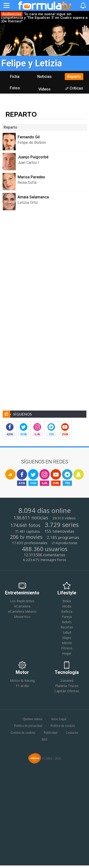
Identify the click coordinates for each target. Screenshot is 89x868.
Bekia (67, 601)
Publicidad (51, 733)
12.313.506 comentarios (44, 555)
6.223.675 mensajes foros (45, 560)
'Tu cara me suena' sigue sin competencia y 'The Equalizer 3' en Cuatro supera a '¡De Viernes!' (44, 18)
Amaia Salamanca (33, 197)
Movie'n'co (22, 617)
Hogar (67, 654)
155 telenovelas (59, 531)
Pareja (67, 617)
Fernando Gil (29, 137)
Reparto (74, 77)
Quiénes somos (33, 719)
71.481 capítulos (28, 532)
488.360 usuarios (45, 549)
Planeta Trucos (67, 686)
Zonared (67, 680)
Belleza (67, 611)
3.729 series (62, 525)
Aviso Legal (59, 719)
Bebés (67, 622)
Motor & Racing (22, 680)
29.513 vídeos (64, 518)
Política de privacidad (28, 726)
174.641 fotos (25, 525)
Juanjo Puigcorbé (33, 157)
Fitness (67, 648)
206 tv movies (26, 537)
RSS (44, 740)
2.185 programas (63, 537)
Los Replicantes (22, 601)
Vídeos (44, 89)
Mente (67, 643)
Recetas (67, 627)
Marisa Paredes (31, 177)
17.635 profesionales (30, 543)
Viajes (67, 638)
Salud (67, 632)
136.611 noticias (31, 518)
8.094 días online (45, 511)
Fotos (15, 88)
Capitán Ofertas (67, 691)
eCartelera (22, 606)
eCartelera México (22, 611)
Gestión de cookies (23, 733)
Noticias (44, 77)
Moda (67, 606)
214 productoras (65, 543)
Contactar (72, 733)
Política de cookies (63, 726)
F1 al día (22, 686)
